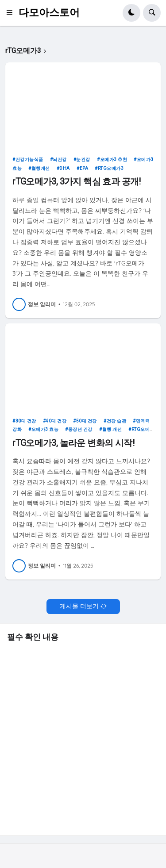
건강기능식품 (29, 159)
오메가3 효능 (45, 429)
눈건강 (83, 159)
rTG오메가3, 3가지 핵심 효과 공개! (77, 181)
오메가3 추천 (114, 159)
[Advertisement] (83, 737)
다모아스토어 (49, 13)
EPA (84, 168)
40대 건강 (56, 421)
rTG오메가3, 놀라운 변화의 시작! (73, 443)
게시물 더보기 (79, 606)
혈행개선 (41, 168)
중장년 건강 (80, 429)
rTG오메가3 (111, 168)
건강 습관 (117, 421)
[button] (12, 13)
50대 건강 (87, 421)
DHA (65, 168)
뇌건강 (60, 159)
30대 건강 (26, 421)
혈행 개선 (112, 429)
